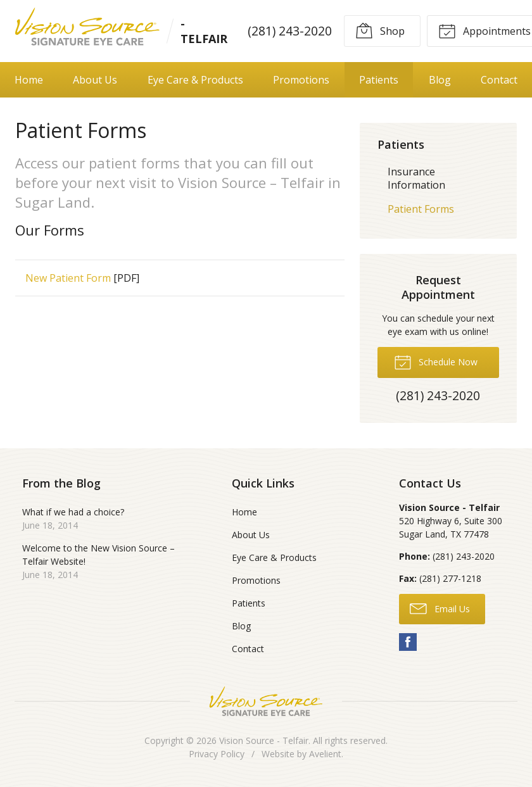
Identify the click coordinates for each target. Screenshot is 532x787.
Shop (380, 30)
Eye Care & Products (195, 80)
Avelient (325, 754)
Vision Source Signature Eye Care (266, 701)
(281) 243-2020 (290, 31)
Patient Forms (421, 209)
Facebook (408, 642)
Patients (379, 80)
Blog (440, 80)
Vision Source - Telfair (264, 740)
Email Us (440, 608)
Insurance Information (416, 178)
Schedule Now (436, 362)
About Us (95, 80)
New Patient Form (68, 278)
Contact (499, 80)
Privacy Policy (217, 754)
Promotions (301, 80)
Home (29, 80)
